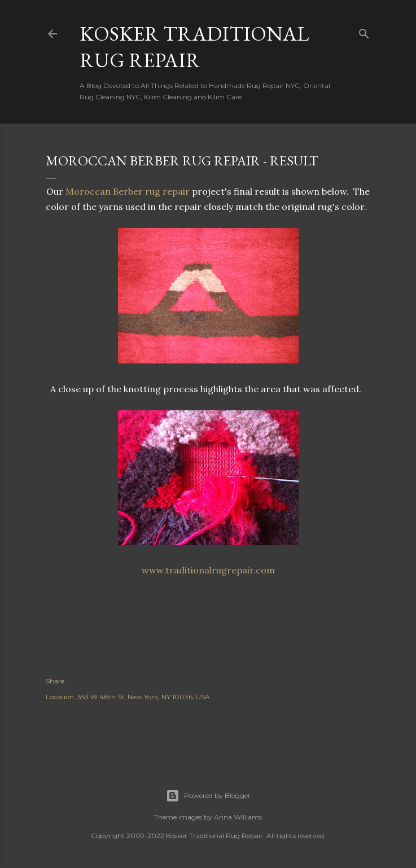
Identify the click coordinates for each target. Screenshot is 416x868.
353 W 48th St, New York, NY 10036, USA (144, 697)
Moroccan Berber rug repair (128, 191)
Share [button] (55, 681)
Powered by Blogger (208, 796)
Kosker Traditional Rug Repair (194, 47)
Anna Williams (238, 817)
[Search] (364, 31)
